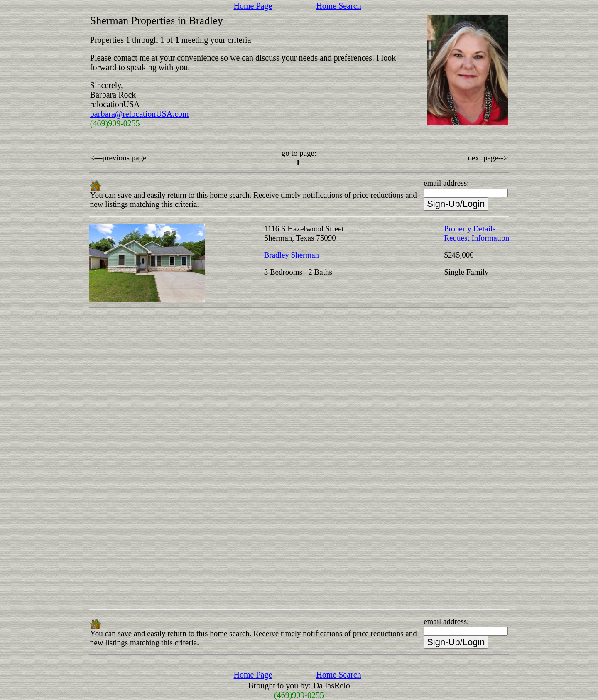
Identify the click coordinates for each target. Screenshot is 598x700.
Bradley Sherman (292, 255)
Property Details (470, 229)
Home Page (253, 6)
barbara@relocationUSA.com (140, 114)
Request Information (477, 238)
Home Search (338, 6)
